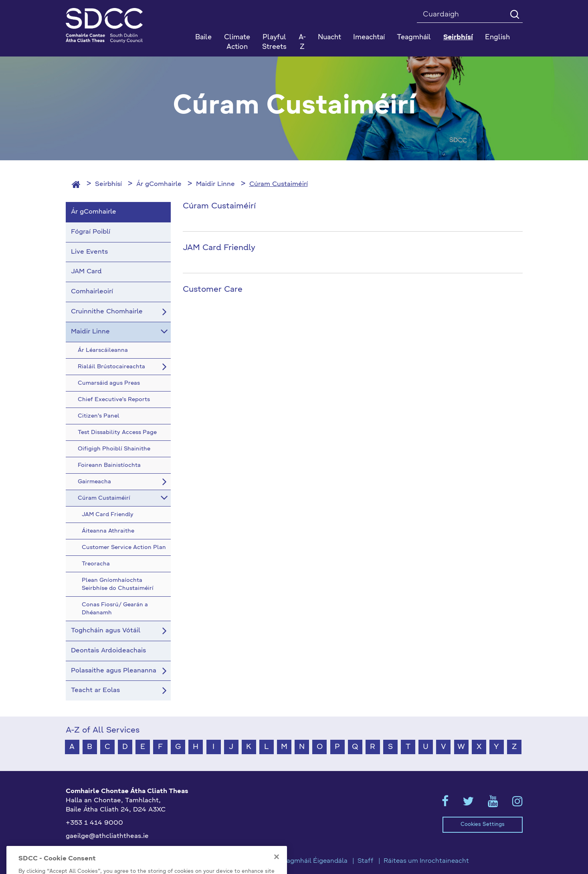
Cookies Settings (483, 825)
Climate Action (237, 42)
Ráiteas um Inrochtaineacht (426, 861)
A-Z (302, 42)
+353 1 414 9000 (94, 823)
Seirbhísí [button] (458, 37)
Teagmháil (414, 37)
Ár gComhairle (159, 184)
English (497, 37)
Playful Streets (274, 42)
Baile (203, 37)
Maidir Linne (215, 184)
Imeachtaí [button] (369, 37)
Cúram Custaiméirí (279, 184)
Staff (366, 861)
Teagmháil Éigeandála (313, 861)
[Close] (277, 865)
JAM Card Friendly (219, 248)
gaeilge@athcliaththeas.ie (107, 836)
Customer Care (213, 290)
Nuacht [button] (329, 37)
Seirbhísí (108, 184)
